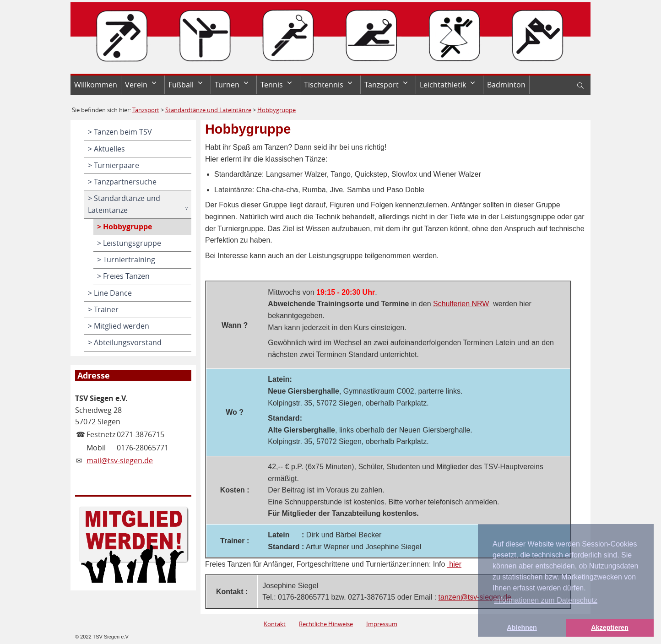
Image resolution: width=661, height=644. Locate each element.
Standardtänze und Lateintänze (208, 110)
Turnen (227, 85)
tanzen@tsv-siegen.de (475, 597)
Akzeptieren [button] (610, 628)
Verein (136, 85)
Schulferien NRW (461, 304)
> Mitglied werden (119, 326)
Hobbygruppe (276, 110)
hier (454, 564)
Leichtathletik (443, 85)
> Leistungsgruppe (129, 243)
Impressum (382, 624)
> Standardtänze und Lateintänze (124, 204)
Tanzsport (382, 85)
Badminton (506, 85)
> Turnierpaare (114, 165)
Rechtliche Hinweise (326, 624)
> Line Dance (110, 293)
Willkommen (96, 85)
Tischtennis (324, 85)
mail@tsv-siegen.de (120, 460)
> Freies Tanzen (123, 276)
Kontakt (275, 624)
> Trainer (103, 309)
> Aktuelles (106, 149)
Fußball (181, 85)
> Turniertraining (126, 260)
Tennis (272, 85)
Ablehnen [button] (522, 628)
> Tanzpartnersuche (122, 182)
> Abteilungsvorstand (125, 342)
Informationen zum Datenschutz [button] (546, 600)
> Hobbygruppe (125, 227)
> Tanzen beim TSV (120, 132)
